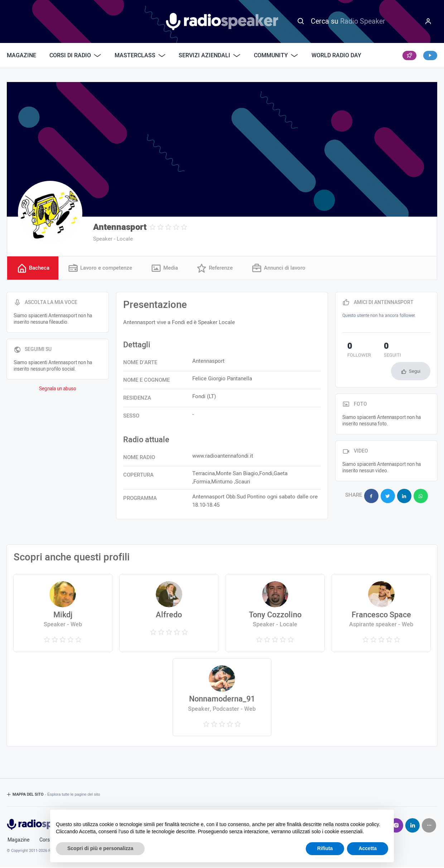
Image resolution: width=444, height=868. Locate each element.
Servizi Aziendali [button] (209, 56)
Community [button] (276, 56)
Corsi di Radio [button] (75, 56)
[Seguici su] (429, 826)
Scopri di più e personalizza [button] (100, 848)
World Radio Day (336, 56)
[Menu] (428, 21)
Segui (415, 353)
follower (354, 352)
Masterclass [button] (140, 56)
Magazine (21, 56)
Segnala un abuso (58, 390)
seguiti (378, 352)
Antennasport (120, 227)
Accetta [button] (368, 848)
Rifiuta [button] (325, 848)
